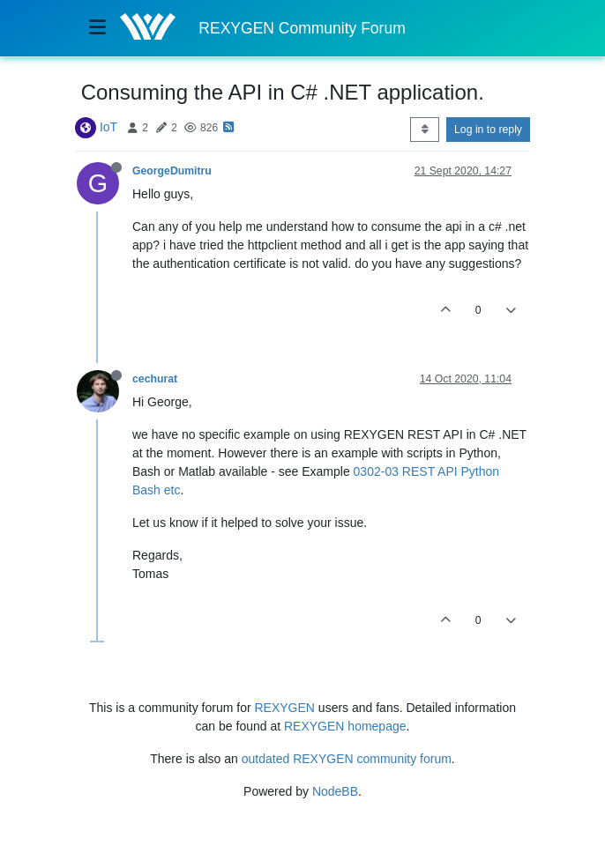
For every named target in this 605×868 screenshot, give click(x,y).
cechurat (155, 379)
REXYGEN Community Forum (302, 28)
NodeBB (335, 791)
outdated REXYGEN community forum (347, 759)
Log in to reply (488, 130)
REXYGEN (285, 708)
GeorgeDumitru (172, 171)
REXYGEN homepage (345, 726)
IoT (108, 127)
